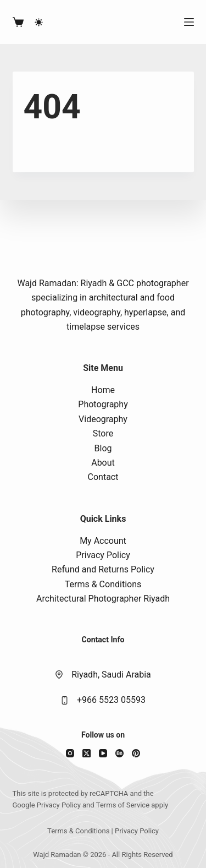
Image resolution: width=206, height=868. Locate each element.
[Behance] (119, 753)
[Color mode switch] (39, 22)
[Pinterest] (136, 753)
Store (103, 433)
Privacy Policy (103, 555)
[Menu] (189, 22)
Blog (103, 448)
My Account (103, 541)
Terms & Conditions (103, 584)
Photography (103, 404)
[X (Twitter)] (87, 753)
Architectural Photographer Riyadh (103, 599)
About (103, 463)
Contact (103, 477)
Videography (103, 419)
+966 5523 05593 (111, 700)
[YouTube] (103, 753)
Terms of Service (123, 805)
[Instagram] (70, 753)
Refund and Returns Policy (103, 569)
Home (103, 390)
